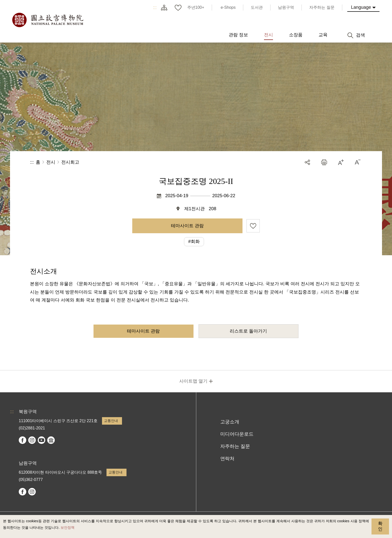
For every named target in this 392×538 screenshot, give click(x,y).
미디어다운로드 (237, 434)
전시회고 (70, 162)
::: (155, 8)
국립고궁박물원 (47, 20)
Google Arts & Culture (51, 440)
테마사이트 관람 (187, 226)
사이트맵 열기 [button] (193, 381)
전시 (51, 162)
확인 (380, 526)
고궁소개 (230, 422)
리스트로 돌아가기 (248, 331)
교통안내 (111, 421)
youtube (41, 440)
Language (361, 7)
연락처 (227, 459)
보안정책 (67, 527)
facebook (22, 440)
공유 (307, 162)
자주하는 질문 (235, 446)
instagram (32, 440)
